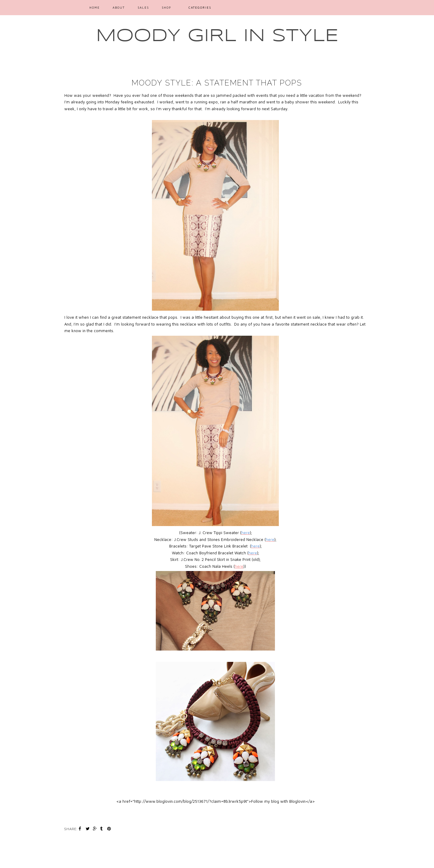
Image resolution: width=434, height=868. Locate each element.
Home (95, 7)
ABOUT (119, 7)
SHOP (167, 7)
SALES (143, 7)
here (239, 566)
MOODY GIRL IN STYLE (217, 36)
